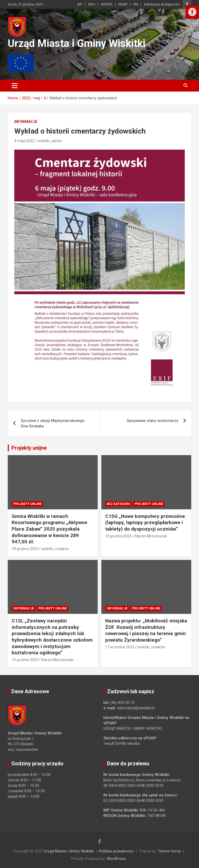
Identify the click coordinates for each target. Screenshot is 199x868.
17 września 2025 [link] (120, 647)
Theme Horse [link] (169, 851)
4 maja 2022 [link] (24, 141)
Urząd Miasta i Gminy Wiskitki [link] (77, 43)
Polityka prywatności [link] (116, 851)
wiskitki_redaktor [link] (55, 549)
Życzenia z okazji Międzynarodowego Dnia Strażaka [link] (53, 423)
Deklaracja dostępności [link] (162, 4)
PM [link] (136, 4)
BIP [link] (80, 4)
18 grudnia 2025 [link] (25, 549)
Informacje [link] (26, 122)
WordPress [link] (116, 859)
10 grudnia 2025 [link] (118, 536)
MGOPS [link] (107, 4)
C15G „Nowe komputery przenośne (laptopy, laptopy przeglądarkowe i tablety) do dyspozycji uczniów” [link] (145, 523)
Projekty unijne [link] (29, 448)
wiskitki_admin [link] (50, 141)
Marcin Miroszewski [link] (151, 536)
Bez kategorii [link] (119, 504)
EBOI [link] (92, 4)
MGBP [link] (123, 4)
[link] (192, 12)
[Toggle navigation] (15, 86)
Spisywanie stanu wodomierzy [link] (152, 421)
